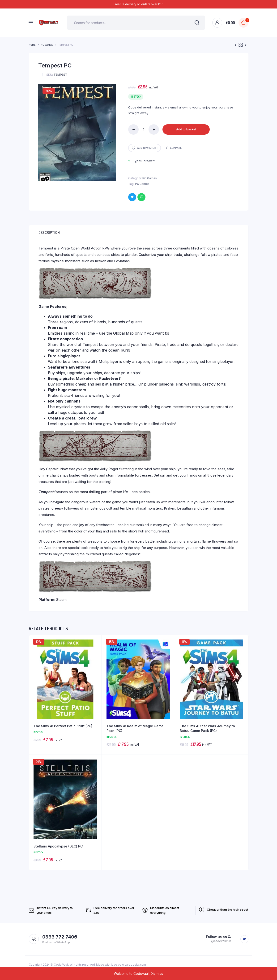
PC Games (47, 45)
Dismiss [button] (157, 974)
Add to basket (186, 129)
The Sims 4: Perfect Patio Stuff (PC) (63, 726)
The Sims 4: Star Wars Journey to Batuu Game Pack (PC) (207, 728)
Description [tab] (49, 233)
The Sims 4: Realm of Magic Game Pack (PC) (135, 728)
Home (32, 45)
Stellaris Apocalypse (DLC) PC (58, 846)
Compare (176, 148)
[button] (145, 148)
